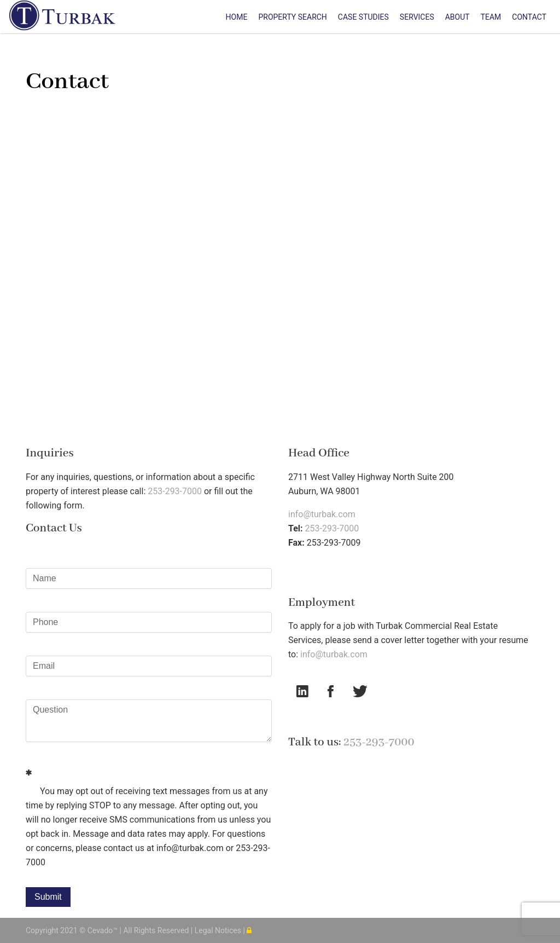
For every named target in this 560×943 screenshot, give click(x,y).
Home (237, 17)
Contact (529, 17)
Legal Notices (219, 930)
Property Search (292, 17)
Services (417, 17)
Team (491, 17)
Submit (48, 897)
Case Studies (363, 17)
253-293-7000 (175, 491)
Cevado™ (104, 930)
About (457, 17)
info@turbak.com (322, 514)
